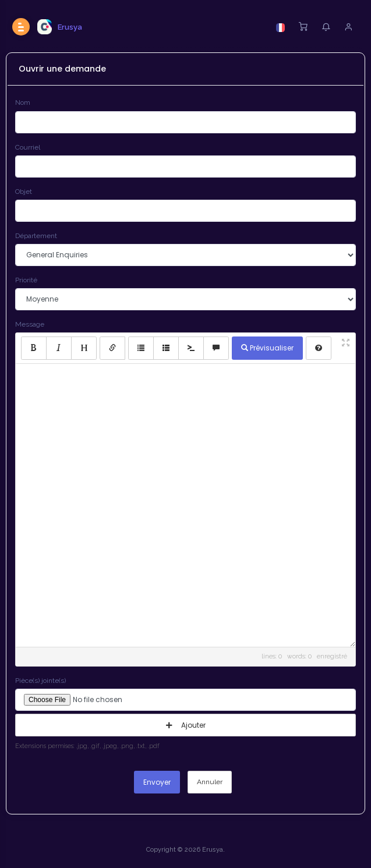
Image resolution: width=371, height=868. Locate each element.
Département (36, 236)
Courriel (28, 147)
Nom (23, 102)
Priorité (26, 280)
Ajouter (186, 725)
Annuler (210, 782)
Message (30, 324)
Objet (24, 192)
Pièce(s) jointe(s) (40, 681)
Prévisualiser (267, 348)
